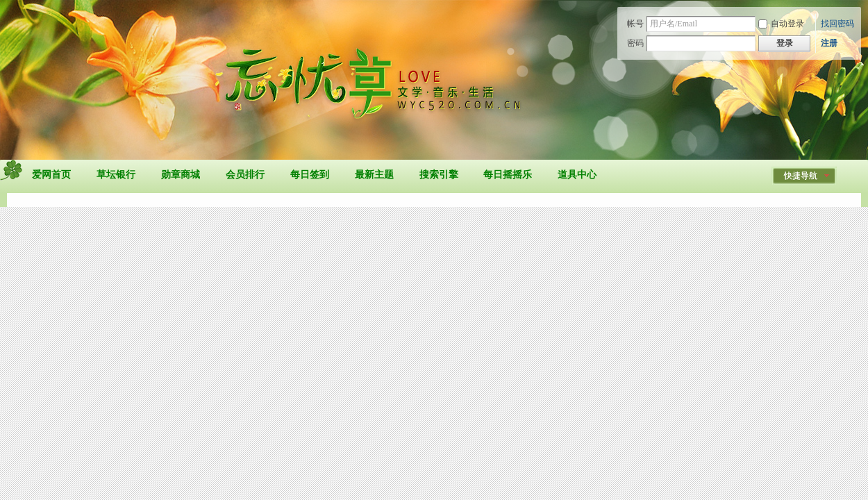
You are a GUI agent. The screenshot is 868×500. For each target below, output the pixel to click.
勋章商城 (181, 175)
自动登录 (781, 24)
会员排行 (245, 175)
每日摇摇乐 (508, 175)
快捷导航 (801, 176)
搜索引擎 (439, 175)
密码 (635, 43)
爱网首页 (51, 175)
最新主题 (374, 175)
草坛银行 (116, 175)
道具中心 (577, 175)
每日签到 (310, 175)
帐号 (635, 24)
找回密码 (837, 24)
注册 (829, 43)
